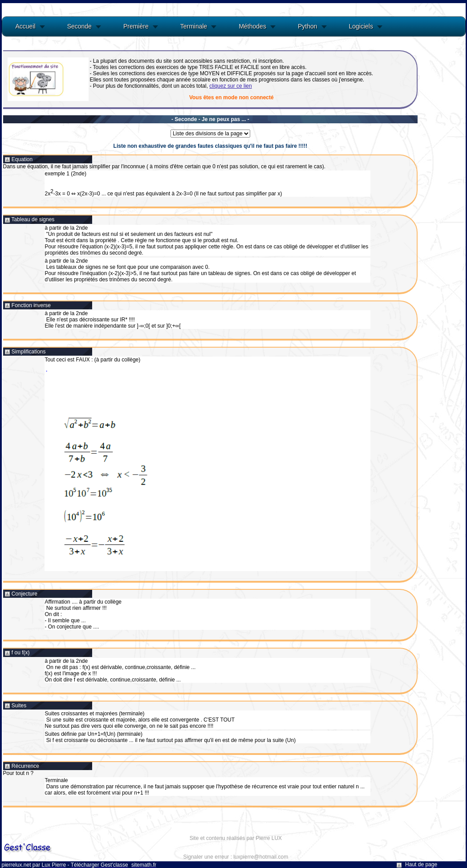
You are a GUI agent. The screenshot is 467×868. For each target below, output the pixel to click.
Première (136, 26)
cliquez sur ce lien (230, 86)
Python (308, 26)
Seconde (79, 26)
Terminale (194, 26)
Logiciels (361, 26)
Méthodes (252, 26)
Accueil (26, 26)
